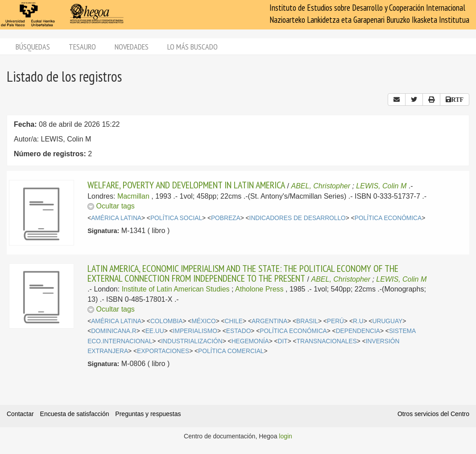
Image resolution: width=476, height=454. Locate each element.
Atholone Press (259, 289)
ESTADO (239, 331)
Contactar (20, 414)
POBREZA (226, 218)
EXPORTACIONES (163, 351)
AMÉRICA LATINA (116, 218)
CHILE (234, 321)
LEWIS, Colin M (381, 186)
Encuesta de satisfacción (75, 414)
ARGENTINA (269, 321)
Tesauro (82, 47)
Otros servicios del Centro (433, 414)
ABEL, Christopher (321, 186)
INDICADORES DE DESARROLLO (298, 218)
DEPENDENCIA (358, 331)
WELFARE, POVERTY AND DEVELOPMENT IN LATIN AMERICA (186, 185)
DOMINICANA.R (114, 331)
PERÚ (335, 321)
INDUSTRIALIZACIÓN (192, 341)
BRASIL (307, 321)
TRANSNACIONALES (327, 341)
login (286, 436)
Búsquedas (33, 47)
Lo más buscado (192, 47)
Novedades (132, 47)
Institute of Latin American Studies (176, 289)
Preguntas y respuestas (148, 414)
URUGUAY (388, 321)
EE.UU (155, 331)
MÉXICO (203, 321)
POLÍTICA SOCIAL (176, 218)
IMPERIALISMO (195, 331)
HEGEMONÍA (250, 341)
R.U (358, 321)
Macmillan (133, 196)
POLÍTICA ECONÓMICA (388, 218)
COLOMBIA (167, 321)
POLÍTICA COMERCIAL (231, 351)
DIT (283, 341)
